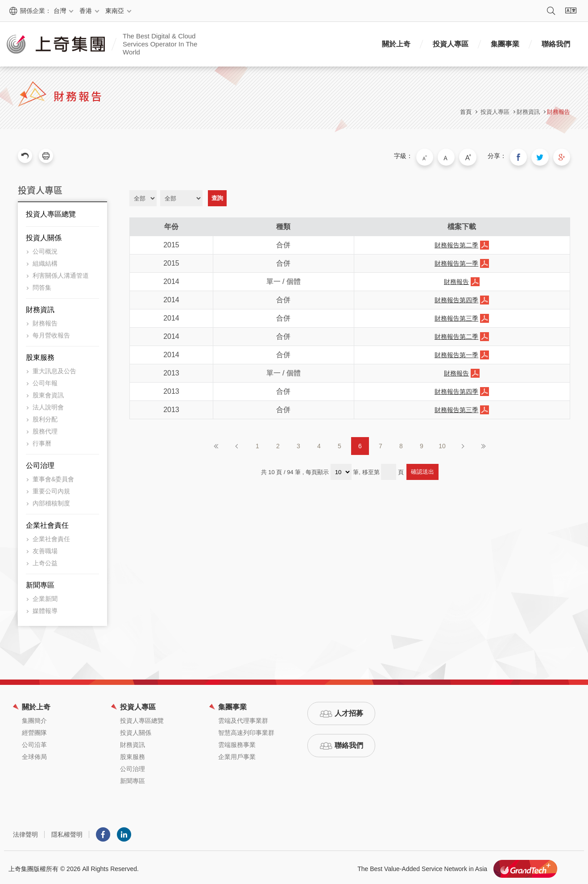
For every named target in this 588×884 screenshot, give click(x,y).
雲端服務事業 (237, 742)
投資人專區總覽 (51, 211)
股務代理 (45, 429)
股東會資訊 (48, 392)
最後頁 (483, 443)
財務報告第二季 (456, 242)
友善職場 (45, 548)
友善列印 (46, 156)
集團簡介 (34, 718)
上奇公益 (45, 560)
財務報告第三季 (456, 316)
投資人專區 (451, 44)
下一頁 (463, 443)
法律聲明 (25, 832)
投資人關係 (44, 235)
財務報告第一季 (456, 261)
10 (442, 443)
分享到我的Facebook (526, 156)
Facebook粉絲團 (103, 832)
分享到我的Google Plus (563, 156)
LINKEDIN (124, 832)
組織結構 (45, 261)
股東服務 (40, 355)
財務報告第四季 (456, 297)
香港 (86, 11)
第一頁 (216, 443)
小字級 (440, 156)
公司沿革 (34, 742)
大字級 (478, 156)
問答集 (42, 285)
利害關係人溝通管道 (61, 273)
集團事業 (505, 44)
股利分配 (45, 417)
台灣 (60, 11)
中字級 (459, 156)
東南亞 (115, 11)
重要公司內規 (51, 488)
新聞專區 (40, 582)
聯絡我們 (556, 44)
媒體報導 (45, 608)
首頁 (466, 112)
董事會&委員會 (53, 476)
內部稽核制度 (51, 500)
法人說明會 (48, 404)
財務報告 (559, 112)
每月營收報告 (51, 333)
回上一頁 (25, 156)
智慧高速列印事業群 (246, 730)
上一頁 (237, 443)
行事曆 (42, 441)
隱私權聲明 (67, 832)
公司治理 (40, 463)
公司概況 (45, 249)
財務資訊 (40, 307)
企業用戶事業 (237, 754)
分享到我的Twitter (544, 156)
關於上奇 (396, 44)
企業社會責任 (47, 523)
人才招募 (349, 711)
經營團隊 (34, 730)
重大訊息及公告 (54, 368)
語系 (571, 11)
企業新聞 (45, 596)
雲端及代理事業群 (243, 718)
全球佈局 (34, 754)
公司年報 (45, 380)
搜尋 (551, 11)
